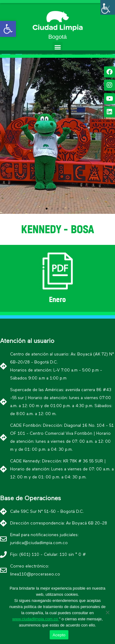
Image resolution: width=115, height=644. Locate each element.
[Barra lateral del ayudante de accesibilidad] (108, 7)
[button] (57, 47)
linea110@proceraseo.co (35, 574)
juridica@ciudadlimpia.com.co (39, 543)
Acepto (59, 635)
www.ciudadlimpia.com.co (36, 619)
